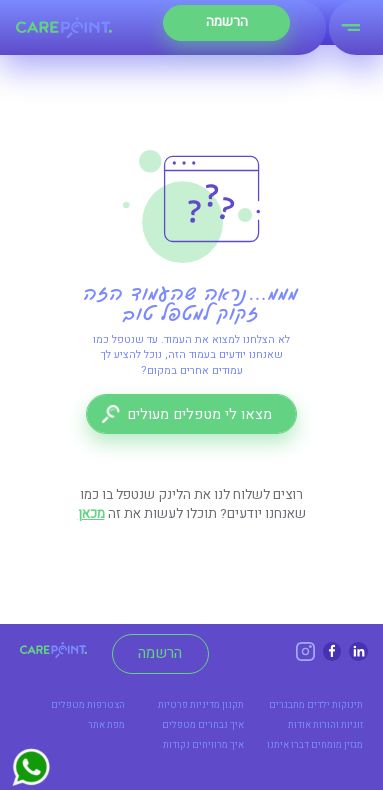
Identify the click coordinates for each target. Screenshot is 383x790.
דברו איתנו (288, 745)
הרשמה (160, 653)
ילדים (318, 705)
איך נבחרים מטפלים (203, 725)
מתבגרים (287, 705)
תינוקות (347, 705)
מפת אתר (106, 725)
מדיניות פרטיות (189, 705)
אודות (299, 725)
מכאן (91, 514)
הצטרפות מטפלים (88, 705)
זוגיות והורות (338, 725)
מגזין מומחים (337, 745)
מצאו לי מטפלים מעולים (199, 414)
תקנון (233, 705)
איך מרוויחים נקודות (203, 745)
